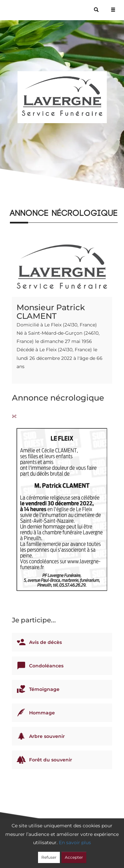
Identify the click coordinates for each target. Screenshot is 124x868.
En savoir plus (75, 843)
